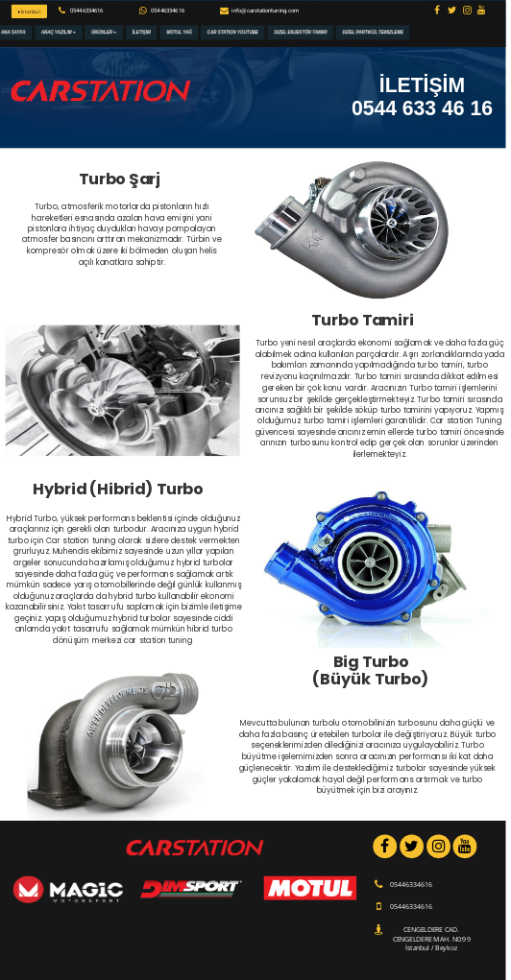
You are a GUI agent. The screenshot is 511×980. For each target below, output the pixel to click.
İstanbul (29, 12)
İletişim (142, 32)
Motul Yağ (179, 32)
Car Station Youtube (233, 32)
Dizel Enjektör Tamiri (300, 32)
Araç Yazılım (59, 32)
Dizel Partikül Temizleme (373, 32)
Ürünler (104, 32)
